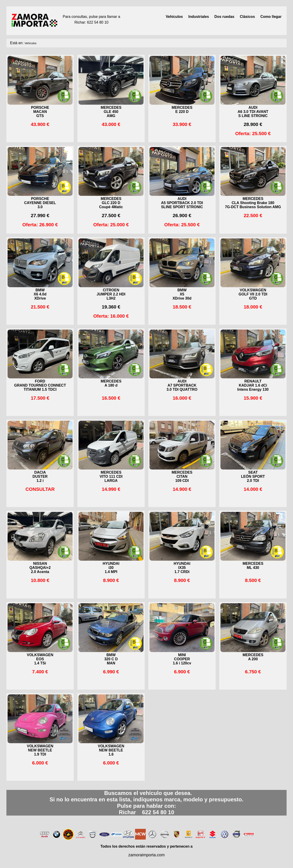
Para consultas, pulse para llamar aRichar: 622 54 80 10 (91, 19)
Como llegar (271, 17)
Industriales (199, 17)
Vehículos (174, 17)
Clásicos (247, 17)
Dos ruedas (224, 17)
